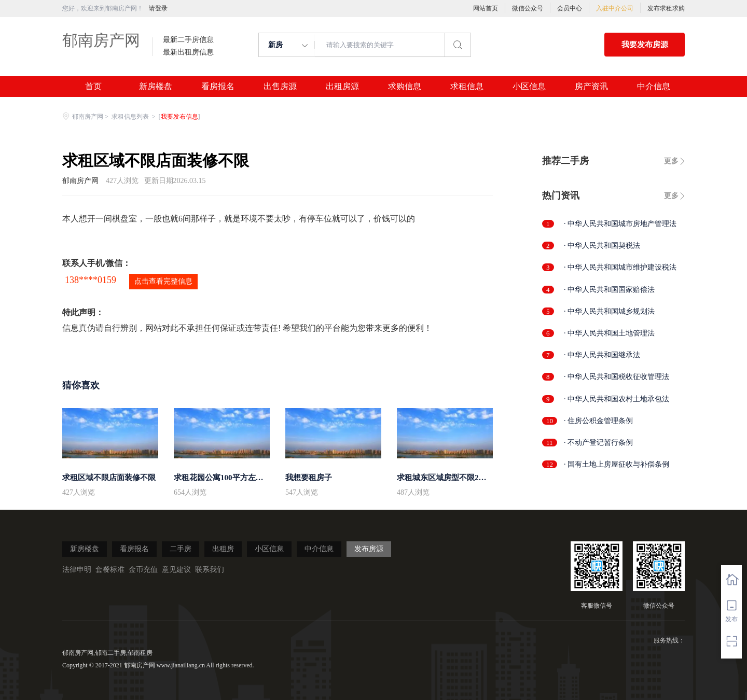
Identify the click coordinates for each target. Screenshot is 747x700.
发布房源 (369, 549)
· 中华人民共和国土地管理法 (609, 333)
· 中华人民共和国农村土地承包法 (617, 399)
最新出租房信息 (188, 52)
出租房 (223, 549)
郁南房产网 (101, 40)
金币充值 (143, 570)
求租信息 (467, 87)
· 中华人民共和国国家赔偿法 (609, 290)
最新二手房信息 (188, 40)
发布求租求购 (666, 8)
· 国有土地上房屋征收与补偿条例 (617, 464)
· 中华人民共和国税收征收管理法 (617, 377)
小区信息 (529, 87)
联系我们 (210, 570)
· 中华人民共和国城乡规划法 (609, 311)
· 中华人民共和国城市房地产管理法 (620, 224)
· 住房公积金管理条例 (598, 421)
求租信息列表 (131, 117)
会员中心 (570, 8)
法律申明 (77, 570)
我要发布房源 (645, 45)
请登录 (158, 8)
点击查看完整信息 (163, 281)
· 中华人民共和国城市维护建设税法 (620, 267)
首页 (93, 87)
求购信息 (405, 87)
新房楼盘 (156, 87)
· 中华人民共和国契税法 (602, 246)
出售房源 (280, 87)
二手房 (181, 549)
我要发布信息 (179, 117)
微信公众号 (528, 8)
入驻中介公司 (615, 8)
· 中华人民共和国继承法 (602, 355)
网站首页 (486, 8)
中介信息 (654, 87)
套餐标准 (110, 570)
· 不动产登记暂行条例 (598, 443)
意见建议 (176, 570)
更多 (671, 161)
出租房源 (342, 87)
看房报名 (218, 87)
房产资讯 (591, 87)
